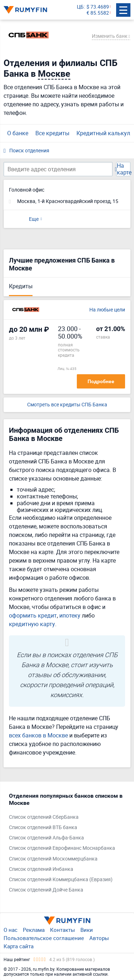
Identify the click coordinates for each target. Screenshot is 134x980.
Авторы (99, 938)
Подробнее (101, 381)
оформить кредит (33, 615)
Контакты (63, 930)
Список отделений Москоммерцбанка (53, 859)
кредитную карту (32, 624)
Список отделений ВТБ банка (43, 827)
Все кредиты (52, 133)
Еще (34, 219)
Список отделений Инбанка (41, 869)
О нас (11, 930)
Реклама (34, 930)
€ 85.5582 (98, 13)
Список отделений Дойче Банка (46, 890)
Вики (87, 930)
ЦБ (80, 7)
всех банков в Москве (38, 735)
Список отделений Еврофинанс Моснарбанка (62, 848)
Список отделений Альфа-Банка (46, 838)
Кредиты (21, 286)
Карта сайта (19, 946)
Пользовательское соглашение (44, 938)
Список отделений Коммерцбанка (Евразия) (61, 880)
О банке (18, 133)
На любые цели (107, 310)
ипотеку (70, 615)
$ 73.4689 (98, 7)
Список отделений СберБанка (44, 817)
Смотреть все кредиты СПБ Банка (67, 405)
